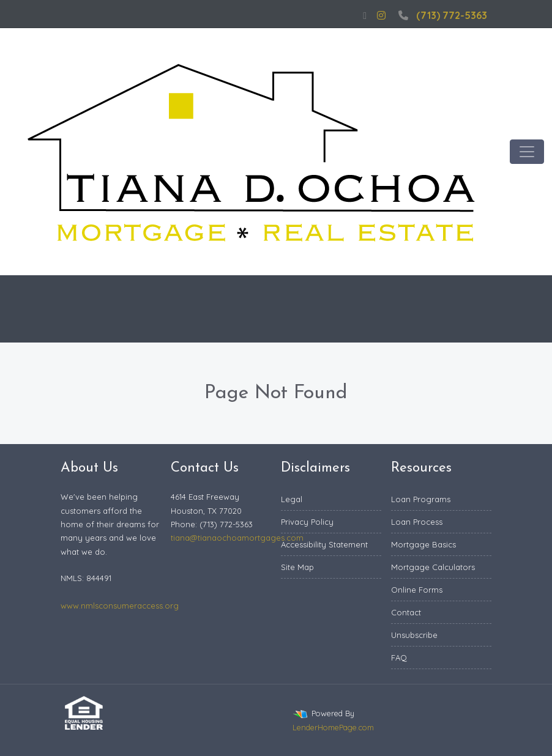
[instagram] (381, 15)
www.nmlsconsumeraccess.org (120, 606)
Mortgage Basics (423, 544)
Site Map (297, 567)
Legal (292, 499)
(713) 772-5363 (441, 15)
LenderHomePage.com (333, 727)
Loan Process (417, 522)
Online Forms (417, 590)
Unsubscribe (414, 635)
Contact (406, 612)
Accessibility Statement (324, 544)
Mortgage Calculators (433, 567)
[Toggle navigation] (527, 152)
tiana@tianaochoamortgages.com (237, 538)
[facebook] (365, 15)
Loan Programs (421, 499)
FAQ (399, 658)
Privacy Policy (307, 522)
